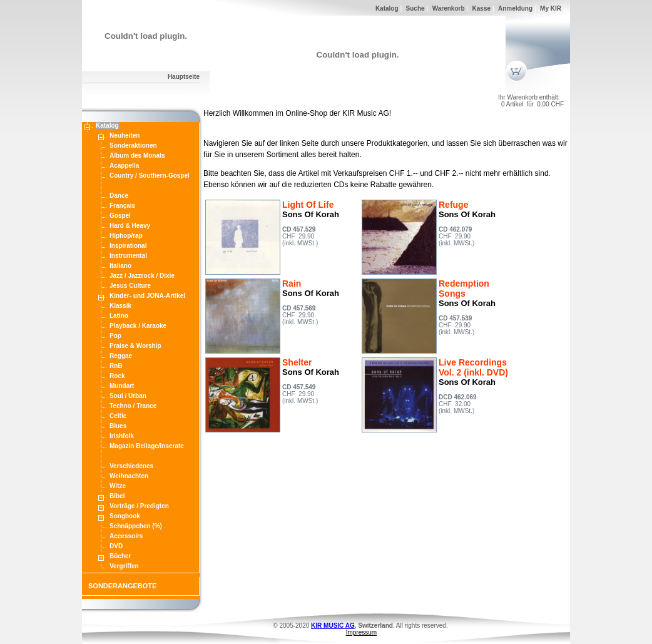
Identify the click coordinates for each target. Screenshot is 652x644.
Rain (292, 284)
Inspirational (128, 246)
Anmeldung (515, 8)
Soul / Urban (128, 396)
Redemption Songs (464, 289)
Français (122, 206)
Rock (117, 376)
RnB (116, 366)
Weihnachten (129, 476)
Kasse (481, 8)
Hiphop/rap (126, 236)
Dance (119, 196)
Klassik (120, 306)
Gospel (120, 216)
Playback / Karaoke (138, 326)
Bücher (120, 556)
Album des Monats (137, 156)
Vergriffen (124, 566)
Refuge (453, 205)
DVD (116, 546)
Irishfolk (122, 436)
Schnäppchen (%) (136, 526)
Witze (118, 486)
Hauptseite (184, 77)
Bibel (117, 496)
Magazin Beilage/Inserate (147, 446)
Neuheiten (125, 135)
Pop (115, 336)
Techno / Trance (133, 406)
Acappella (124, 166)
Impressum (361, 632)
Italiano (120, 266)
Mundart (122, 386)
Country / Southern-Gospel (150, 176)
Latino (119, 316)
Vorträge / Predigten (139, 506)
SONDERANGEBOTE (122, 586)
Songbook (125, 516)
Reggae (121, 356)
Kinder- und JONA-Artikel (147, 296)
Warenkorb (449, 8)
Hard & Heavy (130, 226)
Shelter (297, 362)
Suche (415, 8)
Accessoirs (126, 536)
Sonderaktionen (133, 146)
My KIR (551, 8)
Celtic (118, 416)
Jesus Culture (130, 286)
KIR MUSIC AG (333, 626)
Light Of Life (308, 205)
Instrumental (128, 256)
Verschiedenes (131, 466)
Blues (118, 426)
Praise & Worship (135, 346)
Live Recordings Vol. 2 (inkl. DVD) (473, 367)
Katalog (387, 8)
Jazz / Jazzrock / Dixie (142, 276)
